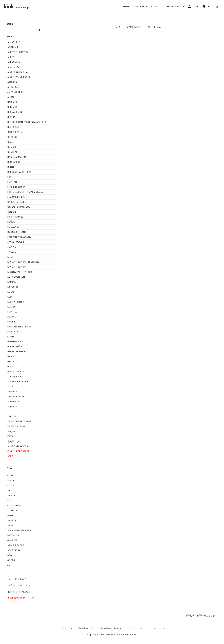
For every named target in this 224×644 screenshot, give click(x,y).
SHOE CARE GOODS (18, 446)
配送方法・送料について (21, 592)
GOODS (11, 560)
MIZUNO (12, 317)
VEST (10, 491)
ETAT (10, 177)
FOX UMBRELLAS (16, 197)
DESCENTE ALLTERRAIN (20, 172)
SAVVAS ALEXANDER (18, 382)
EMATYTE (13, 182)
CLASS (11, 142)
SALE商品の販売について (21, 598)
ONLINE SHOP (140, 7)
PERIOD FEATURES (17, 352)
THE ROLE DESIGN (17, 426)
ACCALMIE (13, 47)
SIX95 (10, 387)
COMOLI (12, 147)
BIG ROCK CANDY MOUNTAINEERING (27, 122)
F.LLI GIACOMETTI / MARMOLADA (25, 192)
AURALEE (12, 97)
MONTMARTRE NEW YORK (21, 327)
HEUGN (11, 222)
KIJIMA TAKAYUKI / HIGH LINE (23, 262)
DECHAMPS (14, 162)
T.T (9, 412)
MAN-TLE (12, 312)
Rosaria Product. (16, 372)
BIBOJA (11, 117)
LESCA (11, 297)
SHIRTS (11, 496)
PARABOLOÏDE (15, 347)
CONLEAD (13, 152)
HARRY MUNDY (15, 217)
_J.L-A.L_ (12, 252)
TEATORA (12, 416)
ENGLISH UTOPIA (16, 187)
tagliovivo (13, 407)
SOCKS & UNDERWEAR (19, 530)
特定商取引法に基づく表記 (112, 628)
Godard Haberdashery (19, 207)
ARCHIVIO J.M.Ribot (18, 72)
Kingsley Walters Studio (20, 272)
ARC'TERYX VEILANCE (19, 77)
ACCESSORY (14, 550)
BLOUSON (13, 486)
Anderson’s (13, 67)
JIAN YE (12, 247)
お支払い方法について (20, 585)
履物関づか (13, 441)
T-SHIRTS (12, 511)
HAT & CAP (13, 535)
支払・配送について (86, 628)
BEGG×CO (13, 107)
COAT (10, 476)
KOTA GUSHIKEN (16, 277)
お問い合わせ (160, 628)
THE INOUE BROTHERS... (20, 421)
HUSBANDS (13, 227)
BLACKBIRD (14, 127)
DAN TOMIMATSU (17, 157)
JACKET (12, 481)
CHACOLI (12, 137)
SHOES (11, 525)
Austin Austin (14, 87)
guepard (12, 212)
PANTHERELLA (15, 342)
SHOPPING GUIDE (175, 7)
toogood (12, 431)
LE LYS (11, 292)
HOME (126, 7)
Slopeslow (13, 392)
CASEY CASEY (15, 132)
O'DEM (11, 337)
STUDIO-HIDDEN (16, 397)
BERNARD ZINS (15, 112)
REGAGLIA (13, 362)
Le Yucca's (13, 287)
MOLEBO (12, 322)
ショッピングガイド (18, 579)
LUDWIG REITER (16, 302)
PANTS (11, 516)
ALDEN (11, 57)
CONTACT (156, 7)
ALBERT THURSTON (18, 52)
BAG (10, 555)
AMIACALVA (14, 62)
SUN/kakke (13, 402)
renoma (11, 367)
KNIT (10, 501)
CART (207, 6)
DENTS (11, 167)
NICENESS (13, 332)
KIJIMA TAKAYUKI (17, 267)
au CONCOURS (15, 92)
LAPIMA (12, 282)
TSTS (10, 436)
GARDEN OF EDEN (17, 202)
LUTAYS (12, 307)
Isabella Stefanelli (17, 232)
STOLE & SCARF (16, 545)
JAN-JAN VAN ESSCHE (19, 237)
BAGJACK (13, 102)
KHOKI (11, 257)
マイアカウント (65, 628)
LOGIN (193, 6)
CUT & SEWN (14, 506)
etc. (9, 565)
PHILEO (11, 357)
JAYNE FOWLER (16, 242)
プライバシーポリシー (139, 628)
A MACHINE (14, 42)
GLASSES (12, 540)
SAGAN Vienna (15, 377)
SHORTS (12, 521)
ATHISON (12, 82)
